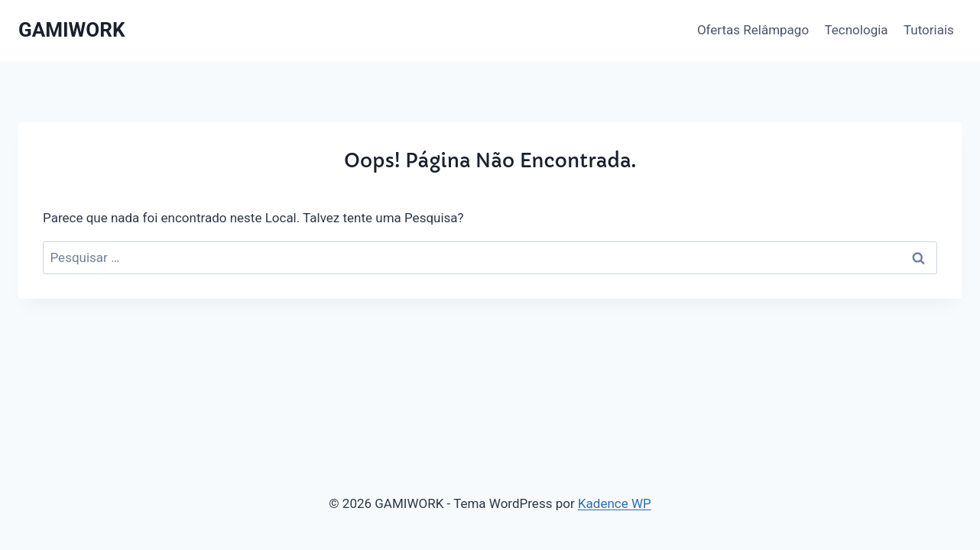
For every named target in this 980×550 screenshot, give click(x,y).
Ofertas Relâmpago (753, 30)
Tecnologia (856, 30)
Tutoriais (929, 30)
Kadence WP (615, 503)
